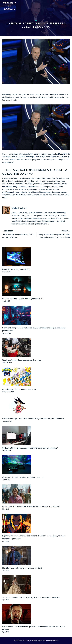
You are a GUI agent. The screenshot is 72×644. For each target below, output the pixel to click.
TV (36, 20)
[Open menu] (68, 6)
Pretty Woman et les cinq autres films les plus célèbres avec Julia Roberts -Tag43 (54, 234)
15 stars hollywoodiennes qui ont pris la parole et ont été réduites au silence (31, 597)
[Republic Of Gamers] (10, 6)
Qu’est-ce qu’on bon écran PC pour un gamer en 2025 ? (23, 299)
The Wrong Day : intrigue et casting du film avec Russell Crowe (18, 234)
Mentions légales (37, 641)
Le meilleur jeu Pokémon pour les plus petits (19, 389)
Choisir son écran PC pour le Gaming (16, 269)
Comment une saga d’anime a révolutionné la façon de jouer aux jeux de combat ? (33, 419)
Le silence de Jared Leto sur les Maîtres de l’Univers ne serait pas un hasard (31, 507)
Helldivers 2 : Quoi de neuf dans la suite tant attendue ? (23, 477)
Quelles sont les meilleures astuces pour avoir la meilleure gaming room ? (30, 448)
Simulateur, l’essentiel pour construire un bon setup (22, 360)
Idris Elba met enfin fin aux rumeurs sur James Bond (22, 568)
